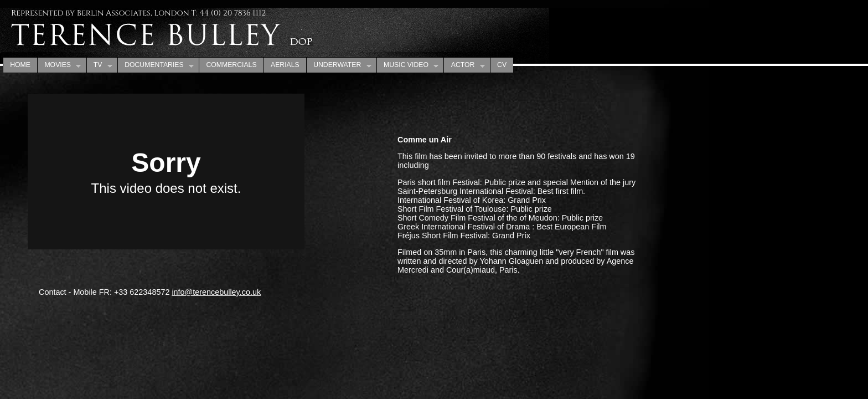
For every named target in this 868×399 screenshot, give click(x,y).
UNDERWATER (339, 65)
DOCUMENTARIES (156, 65)
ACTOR (464, 65)
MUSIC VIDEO (408, 65)
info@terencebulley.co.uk (216, 292)
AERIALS (285, 65)
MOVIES (59, 65)
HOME (20, 65)
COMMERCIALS (231, 65)
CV (502, 65)
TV (99, 65)
